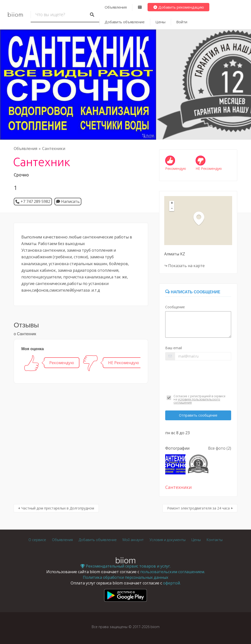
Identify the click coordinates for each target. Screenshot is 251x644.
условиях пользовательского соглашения (197, 401)
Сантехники (54, 149)
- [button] (172, 209)
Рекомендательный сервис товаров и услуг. (125, 566)
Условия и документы (168, 540)
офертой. (172, 583)
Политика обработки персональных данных (125, 577)
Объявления (116, 7)
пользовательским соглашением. (173, 572)
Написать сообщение (193, 292)
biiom (15, 15)
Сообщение (175, 307)
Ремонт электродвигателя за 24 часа (198, 508)
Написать (68, 201)
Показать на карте (186, 266)
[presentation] (198, 376)
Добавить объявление (125, 22)
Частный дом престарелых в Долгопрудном (58, 508)
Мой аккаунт (133, 540)
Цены (160, 22)
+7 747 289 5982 (35, 201)
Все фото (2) (220, 448)
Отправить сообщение (198, 415)
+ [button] (172, 203)
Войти (182, 22)
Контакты (215, 540)
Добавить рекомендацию (179, 7)
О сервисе (37, 540)
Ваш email (174, 348)
